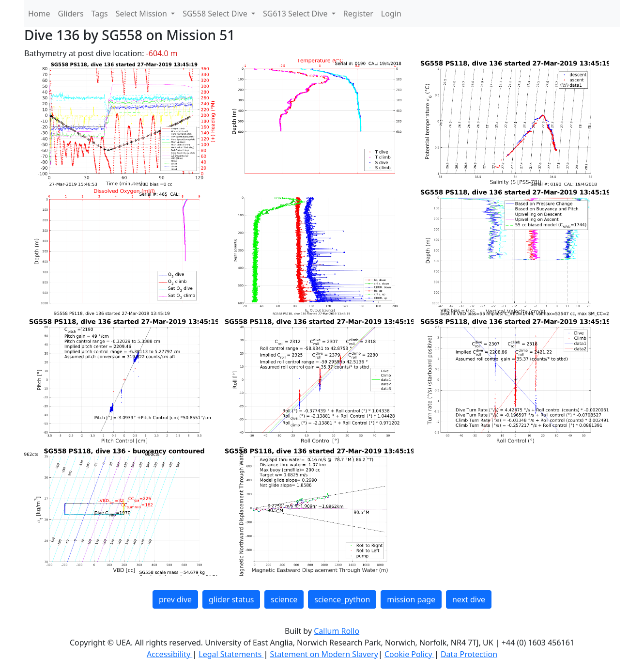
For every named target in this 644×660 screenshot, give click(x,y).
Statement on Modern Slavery (324, 654)
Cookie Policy (409, 654)
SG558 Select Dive (216, 14)
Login (391, 14)
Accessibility (169, 654)
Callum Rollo (337, 631)
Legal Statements (231, 654)
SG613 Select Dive (296, 14)
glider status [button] (231, 599)
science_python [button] (342, 599)
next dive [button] (469, 599)
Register (358, 14)
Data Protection (469, 654)
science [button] (284, 599)
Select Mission (142, 14)
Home (39, 14)
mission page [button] (411, 599)
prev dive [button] (175, 599)
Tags (100, 14)
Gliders (71, 14)
